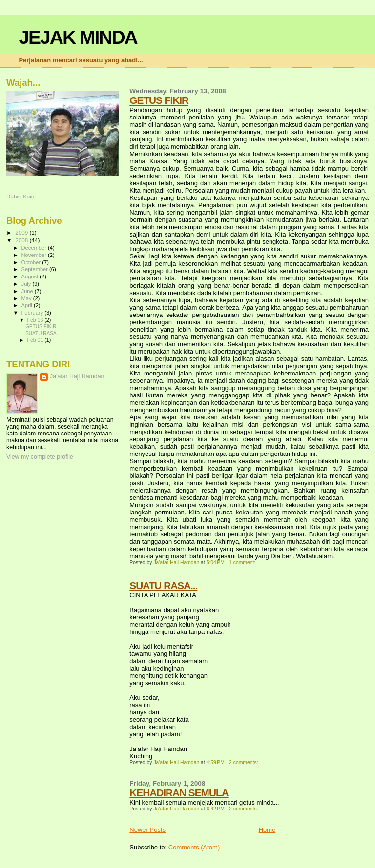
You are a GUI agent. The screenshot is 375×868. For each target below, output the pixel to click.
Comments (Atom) (194, 847)
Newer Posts (147, 830)
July (27, 284)
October (32, 262)
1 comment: (243, 562)
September (36, 269)
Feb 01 (36, 340)
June (28, 291)
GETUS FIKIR (159, 100)
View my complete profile (40, 457)
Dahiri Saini (21, 196)
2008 (22, 240)
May (27, 298)
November (35, 255)
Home (267, 830)
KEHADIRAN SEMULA (179, 793)
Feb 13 (36, 320)
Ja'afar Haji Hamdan (77, 376)
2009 (22, 232)
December (35, 248)
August (31, 276)
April (28, 305)
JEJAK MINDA (78, 37)
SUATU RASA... (163, 585)
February (33, 313)
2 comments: (244, 762)
